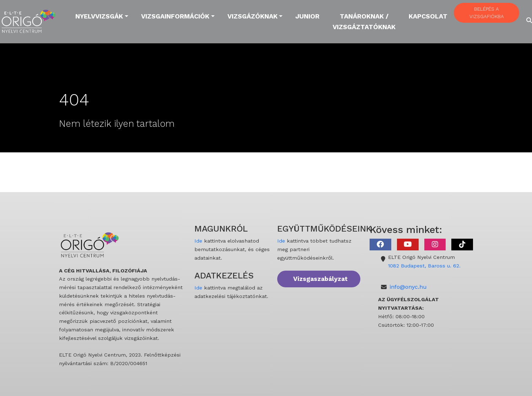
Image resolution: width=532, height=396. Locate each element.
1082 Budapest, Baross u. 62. (424, 266)
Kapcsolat (428, 16)
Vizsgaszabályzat (320, 279)
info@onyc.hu (408, 287)
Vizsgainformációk (175, 16)
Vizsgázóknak (252, 16)
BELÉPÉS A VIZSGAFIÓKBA (487, 13)
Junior (307, 16)
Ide (198, 241)
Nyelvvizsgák (99, 16)
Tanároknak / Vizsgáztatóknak (364, 21)
